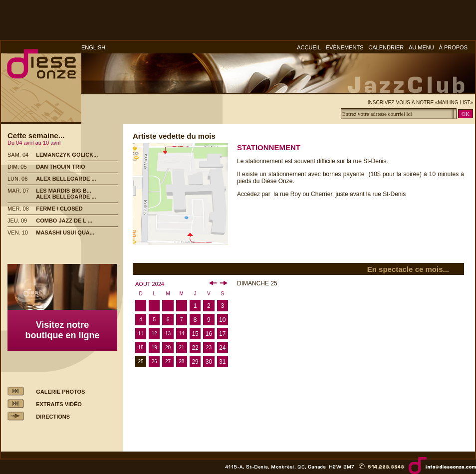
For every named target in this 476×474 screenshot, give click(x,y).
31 (222, 362)
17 (222, 334)
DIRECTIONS (53, 417)
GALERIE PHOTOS (60, 392)
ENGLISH (93, 47)
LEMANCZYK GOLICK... (67, 155)
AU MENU (421, 47)
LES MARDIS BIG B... (64, 191)
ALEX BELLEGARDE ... (66, 179)
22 (195, 348)
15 (195, 334)
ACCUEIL (309, 47)
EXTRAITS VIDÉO (59, 404)
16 (209, 334)
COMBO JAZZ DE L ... (64, 221)
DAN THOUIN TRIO (60, 167)
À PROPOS (453, 47)
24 (222, 348)
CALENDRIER (386, 47)
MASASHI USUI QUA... (65, 233)
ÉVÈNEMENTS (345, 47)
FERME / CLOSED (59, 209)
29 (195, 362)
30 (209, 362)
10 (222, 320)
